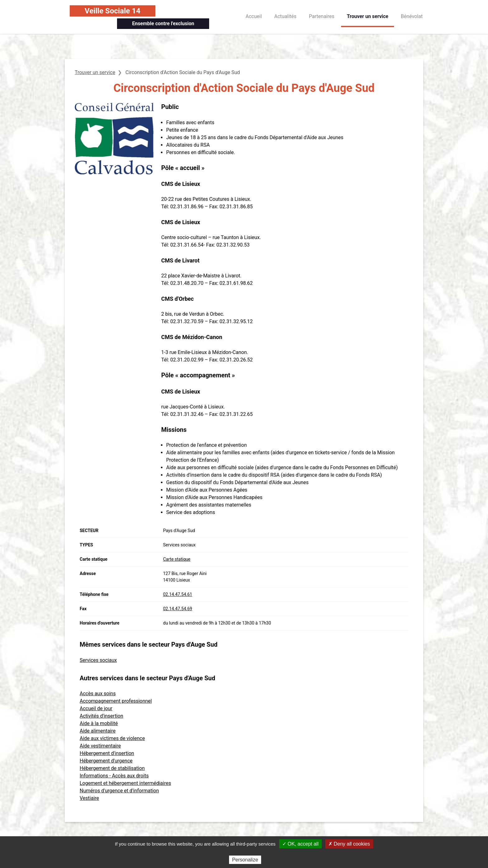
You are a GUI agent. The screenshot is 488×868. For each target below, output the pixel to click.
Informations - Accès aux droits (114, 776)
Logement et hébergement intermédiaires (125, 783)
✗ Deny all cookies (349, 844)
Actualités (285, 16)
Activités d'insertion (101, 716)
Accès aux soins (98, 693)
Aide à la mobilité (99, 723)
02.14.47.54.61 (178, 594)
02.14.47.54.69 (178, 609)
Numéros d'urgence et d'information (119, 791)
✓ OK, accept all (300, 844)
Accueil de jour (96, 708)
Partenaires (322, 16)
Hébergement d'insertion (107, 753)
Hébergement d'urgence (106, 761)
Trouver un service (368, 16)
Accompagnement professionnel (116, 701)
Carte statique (177, 559)
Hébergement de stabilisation (112, 768)
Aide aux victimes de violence (112, 738)
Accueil (254, 16)
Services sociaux (98, 660)
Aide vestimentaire (100, 746)
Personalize (245, 860)
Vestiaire (89, 798)
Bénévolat (412, 16)
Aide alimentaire (98, 731)
